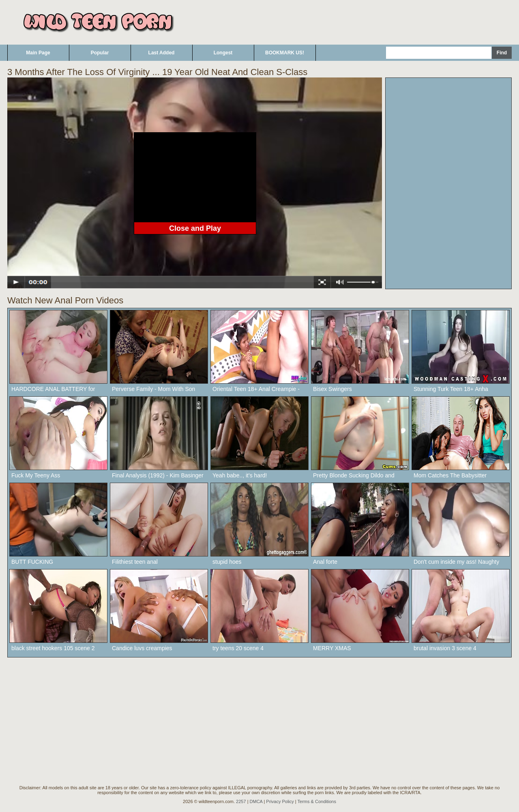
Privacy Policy (280, 801)
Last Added (162, 53)
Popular (100, 53)
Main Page (38, 53)
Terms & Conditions (317, 801)
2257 (241, 801)
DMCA (256, 801)
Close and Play (195, 228)
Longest (223, 53)
